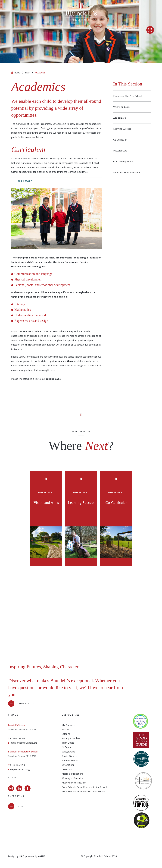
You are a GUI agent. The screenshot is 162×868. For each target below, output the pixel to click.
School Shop (68, 765)
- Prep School (98, 791)
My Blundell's (68, 725)
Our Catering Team (123, 162)
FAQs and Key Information (127, 172)
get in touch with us (61, 361)
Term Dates (68, 743)
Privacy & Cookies (71, 738)
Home (17, 73)
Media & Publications (73, 774)
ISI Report (67, 747)
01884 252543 (18, 738)
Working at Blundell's (72, 778)
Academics (120, 118)
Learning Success (122, 129)
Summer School (70, 760)
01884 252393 (18, 765)
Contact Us (26, 704)
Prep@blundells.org (20, 769)
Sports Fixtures (69, 756)
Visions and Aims (122, 107)
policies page (53, 379)
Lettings (66, 734)
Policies (66, 729)
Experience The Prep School (128, 96)
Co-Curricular (120, 140)
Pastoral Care (120, 151)
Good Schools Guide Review (76, 787)
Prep (27, 73)
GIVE (20, 806)
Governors (67, 769)
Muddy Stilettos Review (74, 783)
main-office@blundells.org (24, 743)
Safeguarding (68, 752)
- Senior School (99, 787)
